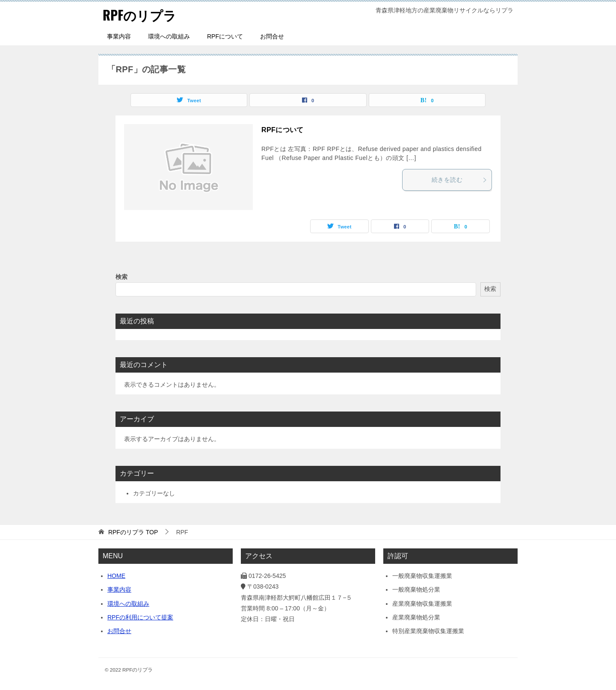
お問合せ (272, 36)
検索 (121, 277)
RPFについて (225, 36)
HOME (116, 576)
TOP (133, 532)
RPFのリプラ (139, 15)
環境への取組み (169, 36)
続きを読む (459, 180)
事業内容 (119, 36)
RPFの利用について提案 (140, 617)
